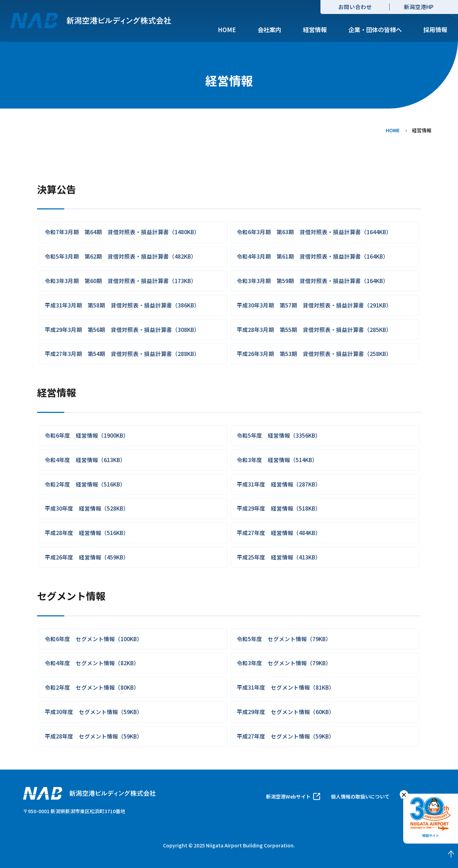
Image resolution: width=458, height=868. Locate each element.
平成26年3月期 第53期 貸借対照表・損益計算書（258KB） (314, 354)
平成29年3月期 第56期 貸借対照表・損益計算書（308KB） (122, 329)
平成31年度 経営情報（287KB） (279, 484)
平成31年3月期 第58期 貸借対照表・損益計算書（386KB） (122, 305)
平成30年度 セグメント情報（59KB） (94, 712)
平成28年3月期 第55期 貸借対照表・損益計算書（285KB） (314, 329)
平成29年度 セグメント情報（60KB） (286, 712)
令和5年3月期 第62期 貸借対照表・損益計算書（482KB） (121, 256)
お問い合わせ (355, 7)
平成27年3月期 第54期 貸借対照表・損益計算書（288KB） (122, 354)
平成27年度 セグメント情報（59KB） (286, 736)
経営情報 (315, 29)
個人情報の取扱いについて (360, 796)
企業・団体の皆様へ (375, 29)
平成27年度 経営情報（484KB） (279, 533)
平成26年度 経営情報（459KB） (87, 557)
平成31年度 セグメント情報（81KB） (286, 687)
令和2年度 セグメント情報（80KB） (92, 687)
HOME (227, 29)
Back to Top (433, 854)
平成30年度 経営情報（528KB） (87, 508)
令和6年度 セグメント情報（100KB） (94, 639)
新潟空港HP (419, 7)
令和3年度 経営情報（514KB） (277, 460)
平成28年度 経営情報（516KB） (87, 533)
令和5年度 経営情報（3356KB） (279, 435)
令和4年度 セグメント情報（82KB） (92, 663)
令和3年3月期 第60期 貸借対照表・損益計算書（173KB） (121, 281)
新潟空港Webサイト (288, 796)
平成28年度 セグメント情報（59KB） (94, 736)
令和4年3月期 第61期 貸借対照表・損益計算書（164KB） (313, 256)
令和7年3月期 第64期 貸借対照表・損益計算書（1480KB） (122, 232)
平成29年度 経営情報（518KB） (279, 508)
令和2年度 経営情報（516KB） (85, 484)
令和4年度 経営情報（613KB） (85, 460)
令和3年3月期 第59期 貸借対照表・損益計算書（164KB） (313, 281)
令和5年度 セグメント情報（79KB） (284, 639)
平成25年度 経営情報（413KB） (279, 557)
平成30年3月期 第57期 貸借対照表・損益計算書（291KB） (314, 305)
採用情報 (435, 29)
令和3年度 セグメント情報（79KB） (284, 663)
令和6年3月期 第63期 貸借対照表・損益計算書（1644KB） (314, 232)
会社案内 (269, 29)
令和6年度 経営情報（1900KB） (87, 435)
